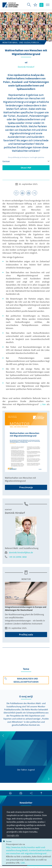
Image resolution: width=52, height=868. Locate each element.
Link (23, 863)
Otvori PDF (26, 168)
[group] (26, 756)
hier (43, 404)
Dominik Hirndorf (26, 67)
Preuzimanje (26, 487)
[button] (3, 736)
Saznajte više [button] (13, 835)
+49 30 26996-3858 (16, 557)
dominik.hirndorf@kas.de (19, 552)
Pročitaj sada (26, 634)
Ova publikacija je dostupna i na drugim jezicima (26, 157)
